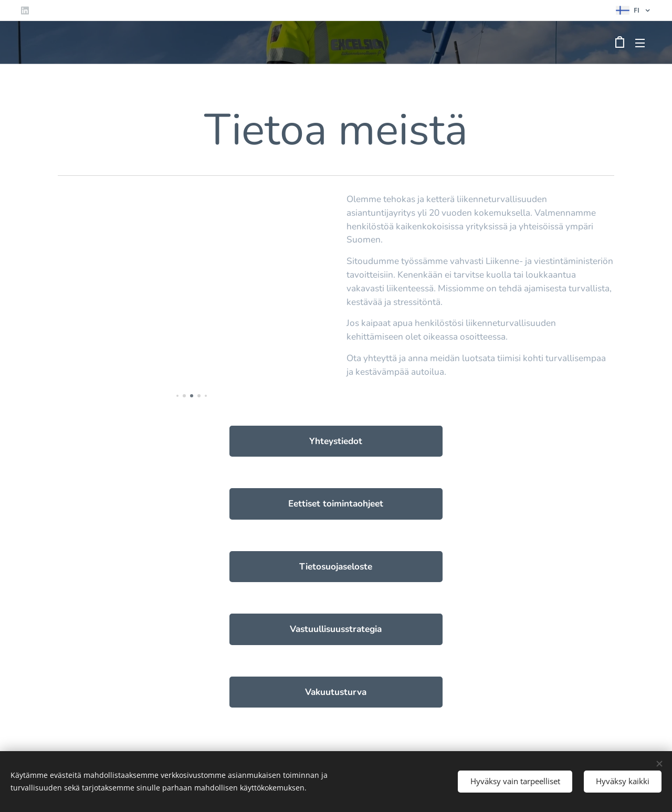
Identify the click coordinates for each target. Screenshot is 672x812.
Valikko (640, 43)
